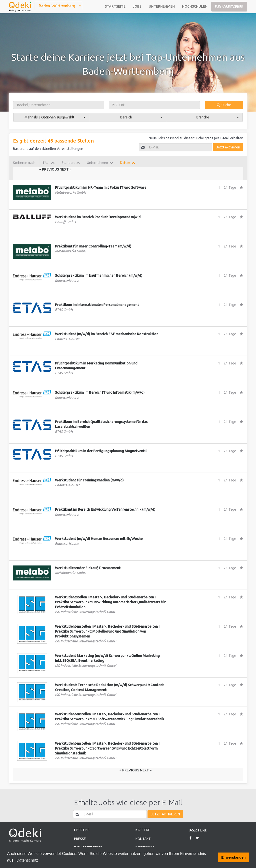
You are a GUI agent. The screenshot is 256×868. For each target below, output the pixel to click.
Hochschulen (195, 6)
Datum (128, 163)
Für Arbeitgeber (229, 7)
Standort (71, 163)
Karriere (143, 830)
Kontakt (143, 839)
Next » (66, 169)
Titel (48, 163)
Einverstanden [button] (234, 857)
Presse (80, 839)
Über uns (82, 830)
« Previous (49, 169)
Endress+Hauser (67, 280)
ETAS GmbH (64, 310)
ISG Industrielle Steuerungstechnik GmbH (86, 612)
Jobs (137, 6)
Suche (224, 105)
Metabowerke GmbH (71, 192)
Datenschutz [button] (27, 860)
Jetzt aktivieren (228, 147)
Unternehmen (162, 6)
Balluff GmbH (65, 222)
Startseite (115, 6)
